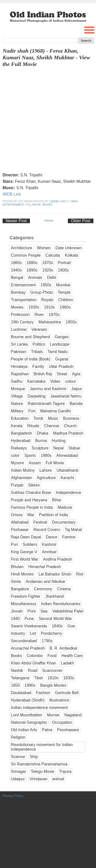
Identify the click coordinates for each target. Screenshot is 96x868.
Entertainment (13, 205)
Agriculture (46, 478)
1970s (54, 315)
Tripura (65, 771)
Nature (17, 404)
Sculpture (40, 448)
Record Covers (47, 530)
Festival (40, 522)
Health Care (72, 656)
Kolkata (71, 255)
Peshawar (20, 530)
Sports (30, 455)
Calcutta (53, 255)
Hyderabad (21, 441)
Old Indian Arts (24, 730)
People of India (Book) (31, 359)
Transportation (24, 300)
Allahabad (20, 522)
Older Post (81, 221)
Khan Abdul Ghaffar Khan (34, 663)
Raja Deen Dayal (26, 537)
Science (18, 757)
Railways (19, 448)
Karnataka (36, 381)
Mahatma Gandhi (56, 411)
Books (17, 656)
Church (70, 426)
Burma (41, 441)
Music (53, 418)
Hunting (59, 441)
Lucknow (19, 329)
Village (17, 396)
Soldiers (30, 544)
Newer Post (16, 221)
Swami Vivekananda (29, 626)
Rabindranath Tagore (46, 404)
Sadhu (17, 381)
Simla (16, 582)
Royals (47, 300)
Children (66, 300)
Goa (71, 626)
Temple (64, 292)
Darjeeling (37, 396)
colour (70, 381)
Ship (34, 757)
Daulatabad (21, 693)
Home (49, 221)
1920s (48, 270)
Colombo (35, 656)
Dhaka (43, 433)
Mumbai (63, 285)
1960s (74, 201)
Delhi (52, 278)
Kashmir (49, 544)
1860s (17, 263)
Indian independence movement (39, 708)
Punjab (17, 485)
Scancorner (52, 670)
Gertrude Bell (67, 693)
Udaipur (18, 779)
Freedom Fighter (26, 596)
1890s (32, 270)
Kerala (17, 426)
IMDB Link (12, 194)
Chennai (52, 426)
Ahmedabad (67, 455)
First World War (25, 559)
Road (33, 670)
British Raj (43, 374)
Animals (35, 278)
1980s (46, 455)
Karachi (67, 478)
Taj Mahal (73, 530)
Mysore (18, 463)
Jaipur (77, 389)
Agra (76, 374)
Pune (29, 619)
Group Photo (41, 292)
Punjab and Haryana (29, 500)
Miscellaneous (24, 604)
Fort (32, 411)
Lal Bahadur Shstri (55, 574)
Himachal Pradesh (45, 567)
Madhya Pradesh (68, 433)
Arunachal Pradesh (28, 648)
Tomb (38, 418)
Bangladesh (22, 433)
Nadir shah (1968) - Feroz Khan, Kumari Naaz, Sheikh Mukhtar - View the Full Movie (46, 58)
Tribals (37, 352)
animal (58, 779)
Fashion (43, 693)
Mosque (18, 389)
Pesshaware (68, 730)
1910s (50, 307)
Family (38, 367)
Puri (15, 544)
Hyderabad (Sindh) (28, 700)
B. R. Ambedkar (64, 648)
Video (55, 381)
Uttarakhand (67, 470)
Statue (74, 448)
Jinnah (17, 611)
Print (31, 611)
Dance (52, 537)
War (31, 515)
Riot (80, 574)
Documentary (64, 522)
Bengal (17, 278)
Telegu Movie (42, 771)
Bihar (57, 500)
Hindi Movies (22, 574)
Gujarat (62, 359)
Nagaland (73, 715)
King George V (24, 552)
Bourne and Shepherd (31, 337)
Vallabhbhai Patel (68, 611)
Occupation (62, 722)
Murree (53, 715)
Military (17, 411)
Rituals (33, 426)
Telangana (20, 678)
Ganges (62, 337)
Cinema (64, 589)
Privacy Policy (13, 796)
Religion (18, 737)
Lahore (46, 470)
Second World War (55, 619)
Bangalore (20, 589)
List (33, 633)
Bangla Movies (53, 685)
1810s (53, 678)
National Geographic (29, 722)
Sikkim (34, 485)
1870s (48, 263)
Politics (39, 344)
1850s (71, 322)
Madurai (65, 507)
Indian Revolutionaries (61, 604)
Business (71, 418)
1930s (34, 307)
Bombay (18, 292)
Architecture (22, 248)
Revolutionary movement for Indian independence (42, 747)
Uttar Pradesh (61, 367)
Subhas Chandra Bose (31, 493)
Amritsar (49, 552)
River (39, 315)
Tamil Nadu (58, 352)
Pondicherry (52, 633)
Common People (26, 255)
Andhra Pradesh (58, 559)
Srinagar (19, 771)
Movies (47, 205)
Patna (47, 730)
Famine (69, 537)
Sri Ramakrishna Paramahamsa (39, 764)
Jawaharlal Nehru (66, 396)
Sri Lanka (19, 344)
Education (20, 418)
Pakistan (19, 352)
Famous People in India (32, 507)
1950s (46, 285)
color (15, 455)
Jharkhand (54, 596)
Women (44, 248)
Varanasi (39, 329)
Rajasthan (20, 374)
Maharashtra (50, 322)
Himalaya (19, 367)
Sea (44, 611)
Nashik (17, 670)
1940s (17, 270)
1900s (63, 270)
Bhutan (17, 567)
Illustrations (59, 700)
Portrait (64, 263)
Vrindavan (39, 779)
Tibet (38, 678)
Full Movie (33, 205)
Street (62, 374)
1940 (15, 619)
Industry (18, 633)
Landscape (60, 344)
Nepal (58, 448)
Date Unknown (68, 248)
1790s (47, 641)
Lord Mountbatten (27, 715)
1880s (32, 263)
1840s (57, 626)
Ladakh (67, 663)
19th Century (22, 322)
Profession (20, 315)
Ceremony (43, 589)
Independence (68, 493)
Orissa (17, 515)
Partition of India (54, 515)
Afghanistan (22, 478)
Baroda (76, 404)
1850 (15, 685)
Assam (35, 463)
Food (52, 656)
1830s (69, 678)
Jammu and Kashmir (48, 389)
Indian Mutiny (23, 470)
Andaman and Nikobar (45, 582)
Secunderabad (24, 641)
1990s (30, 685)
